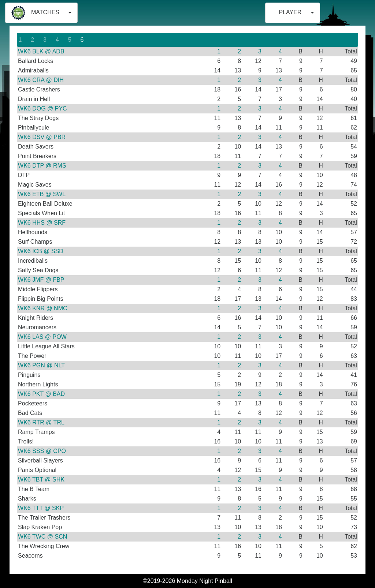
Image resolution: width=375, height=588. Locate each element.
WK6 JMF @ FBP (41, 280)
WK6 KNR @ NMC (42, 308)
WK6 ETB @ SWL (42, 194)
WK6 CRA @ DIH (41, 80)
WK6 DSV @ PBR (42, 137)
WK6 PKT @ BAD (41, 394)
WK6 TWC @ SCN (42, 537)
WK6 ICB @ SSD (41, 251)
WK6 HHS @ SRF (42, 223)
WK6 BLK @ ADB (41, 51)
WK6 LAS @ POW (42, 337)
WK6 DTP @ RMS (42, 166)
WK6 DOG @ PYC (42, 108)
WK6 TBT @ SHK (41, 480)
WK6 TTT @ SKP (41, 508)
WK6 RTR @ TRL (41, 422)
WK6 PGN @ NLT (41, 365)
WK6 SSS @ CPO (42, 451)
